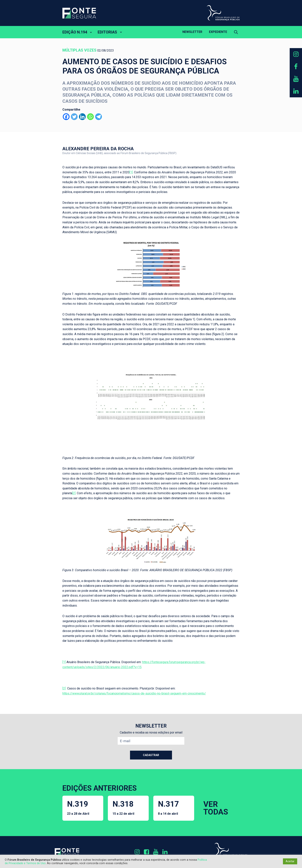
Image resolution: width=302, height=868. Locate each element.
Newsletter (192, 32)
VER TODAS (216, 808)
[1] (131, 172)
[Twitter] (74, 117)
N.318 (123, 807)
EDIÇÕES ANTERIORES (100, 788)
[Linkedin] (82, 117)
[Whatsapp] (90, 117)
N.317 (168, 807)
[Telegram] (99, 117)
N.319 (78, 807)
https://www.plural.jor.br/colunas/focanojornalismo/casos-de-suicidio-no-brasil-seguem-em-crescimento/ (134, 693)
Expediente (218, 32)
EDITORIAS (107, 32)
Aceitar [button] (290, 861)
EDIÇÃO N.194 (75, 32)
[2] (74, 493)
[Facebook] (66, 117)
